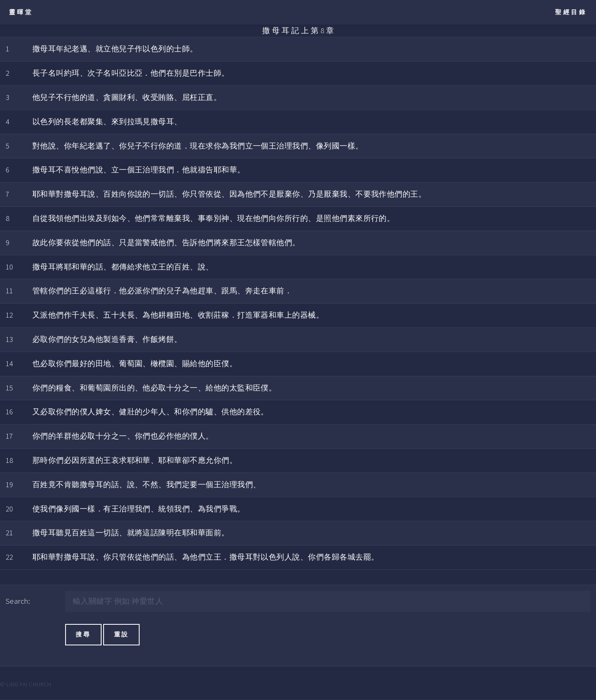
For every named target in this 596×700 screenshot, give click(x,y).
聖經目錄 (571, 12)
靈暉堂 (21, 12)
